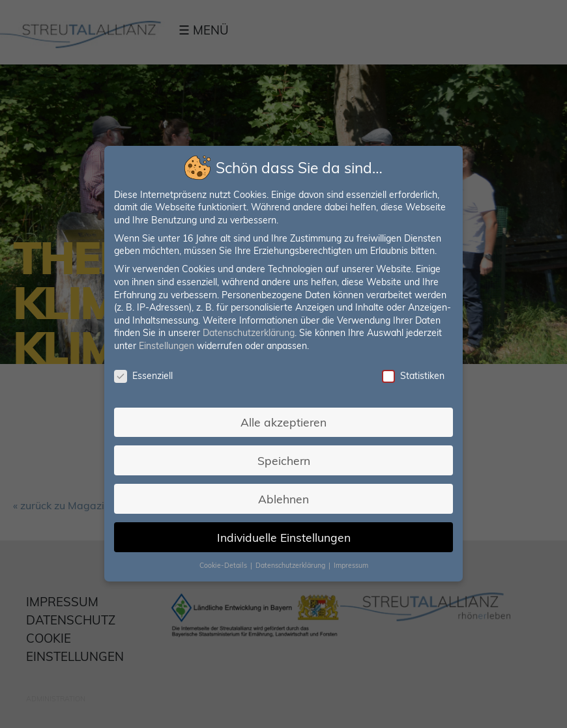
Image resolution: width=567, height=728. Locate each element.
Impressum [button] (350, 565)
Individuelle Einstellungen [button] (283, 537)
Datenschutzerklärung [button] (291, 565)
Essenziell (144, 376)
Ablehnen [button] (283, 498)
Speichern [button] (284, 460)
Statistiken (412, 376)
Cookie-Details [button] (224, 565)
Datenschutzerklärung (249, 333)
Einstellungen (167, 346)
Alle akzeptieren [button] (283, 422)
